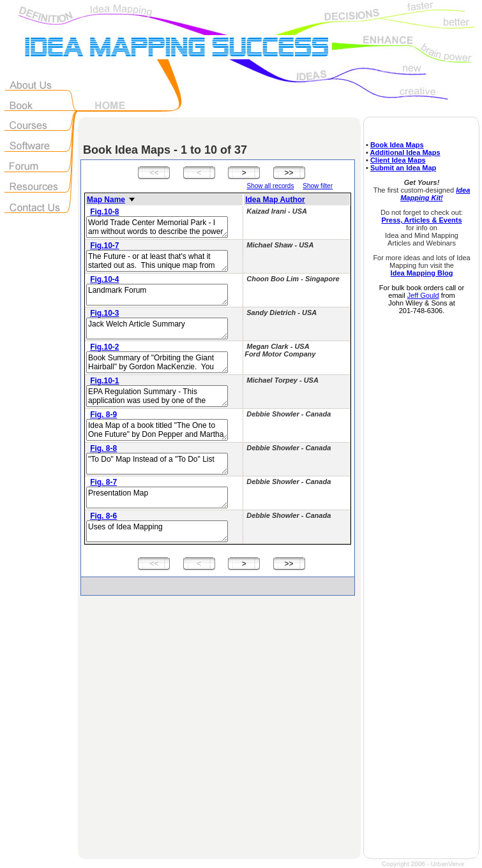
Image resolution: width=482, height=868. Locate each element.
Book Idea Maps (397, 145)
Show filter (318, 186)
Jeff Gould (423, 295)
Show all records (270, 186)
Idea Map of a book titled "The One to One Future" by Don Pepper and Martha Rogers (157, 430)
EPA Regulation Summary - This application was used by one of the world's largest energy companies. (157, 396)
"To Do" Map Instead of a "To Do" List (157, 464)
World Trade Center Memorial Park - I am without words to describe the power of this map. (157, 227)
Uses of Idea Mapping (157, 531)
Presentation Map (157, 497)
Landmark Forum (157, 295)
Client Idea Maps (398, 160)
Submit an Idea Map (403, 168)
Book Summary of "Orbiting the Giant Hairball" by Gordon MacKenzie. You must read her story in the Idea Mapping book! (157, 362)
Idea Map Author (275, 200)
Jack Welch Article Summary (157, 328)
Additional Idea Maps (405, 152)
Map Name (106, 200)
